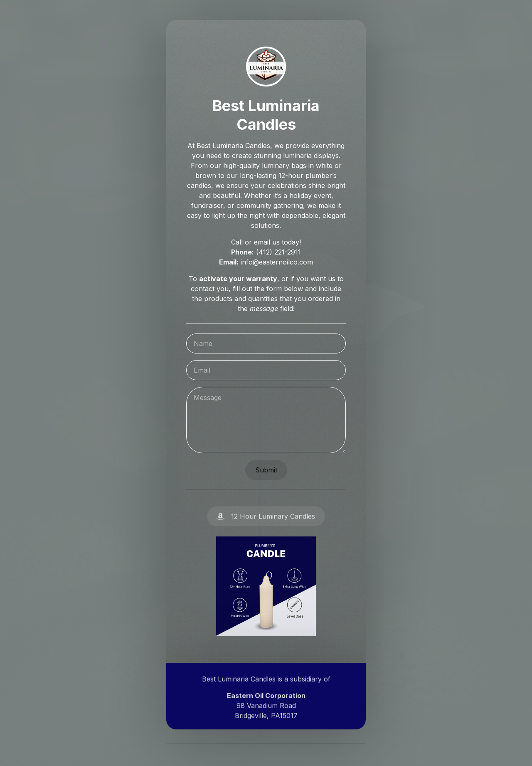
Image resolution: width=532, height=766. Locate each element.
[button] (266, 520)
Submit (266, 470)
